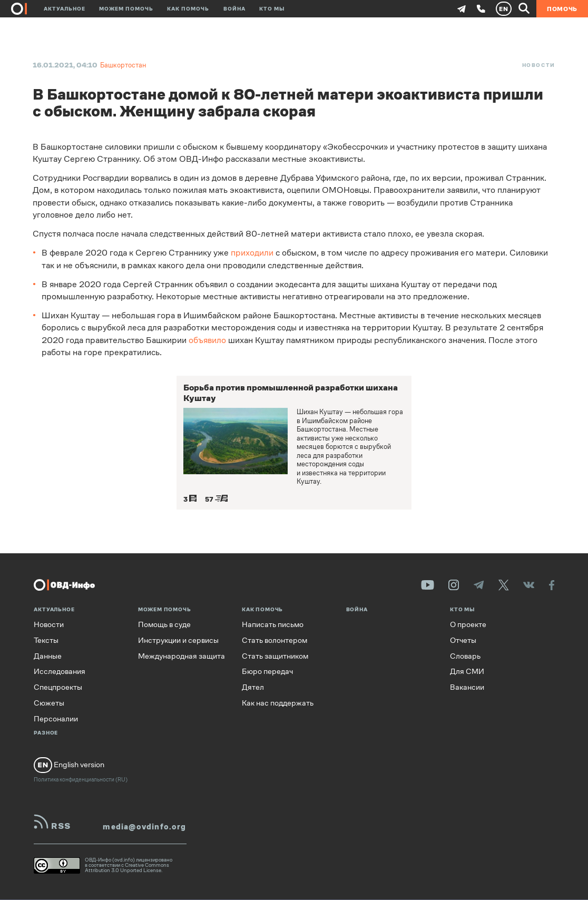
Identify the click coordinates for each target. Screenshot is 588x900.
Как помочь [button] (188, 9)
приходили (252, 253)
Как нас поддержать (278, 703)
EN (504, 9)
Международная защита (182, 656)
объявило (207, 340)
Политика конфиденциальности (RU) (81, 780)
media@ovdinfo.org (144, 827)
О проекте (468, 625)
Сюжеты (49, 703)
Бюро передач (267, 672)
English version (69, 765)
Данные (48, 656)
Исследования (60, 672)
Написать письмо (273, 625)
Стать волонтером (275, 640)
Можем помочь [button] (126, 9)
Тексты (46, 640)
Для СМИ (467, 672)
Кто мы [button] (272, 9)
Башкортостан (123, 65)
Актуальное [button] (65, 9)
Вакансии (467, 687)
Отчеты (463, 640)
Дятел (253, 687)
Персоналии (56, 719)
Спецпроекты (58, 687)
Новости (539, 65)
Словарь (465, 656)
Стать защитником (275, 656)
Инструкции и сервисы (178, 640)
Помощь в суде (164, 625)
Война (234, 9)
